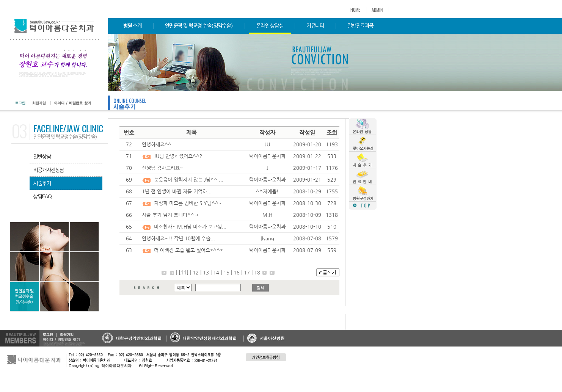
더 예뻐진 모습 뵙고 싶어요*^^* (188, 250)
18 (257, 272)
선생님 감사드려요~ (162, 168)
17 (247, 272)
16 (237, 272)
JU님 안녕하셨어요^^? (178, 156)
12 (196, 272)
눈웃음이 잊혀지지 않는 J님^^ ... (189, 180)
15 (226, 272)
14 (216, 272)
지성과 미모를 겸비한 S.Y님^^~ (188, 203)
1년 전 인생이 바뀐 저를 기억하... (177, 191)
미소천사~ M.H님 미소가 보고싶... (190, 227)
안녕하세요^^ (157, 144)
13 (206, 272)
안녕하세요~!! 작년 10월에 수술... (178, 238)
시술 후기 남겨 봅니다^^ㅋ (170, 215)
